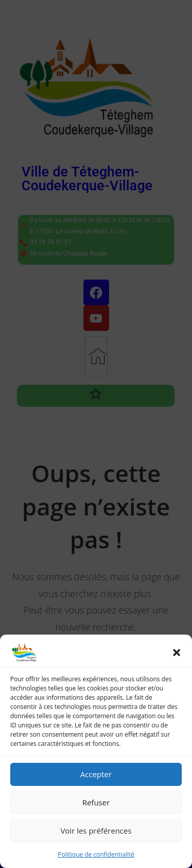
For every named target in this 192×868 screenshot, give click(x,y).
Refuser (96, 802)
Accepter (96, 774)
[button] (177, 653)
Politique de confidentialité (96, 854)
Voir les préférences (96, 831)
